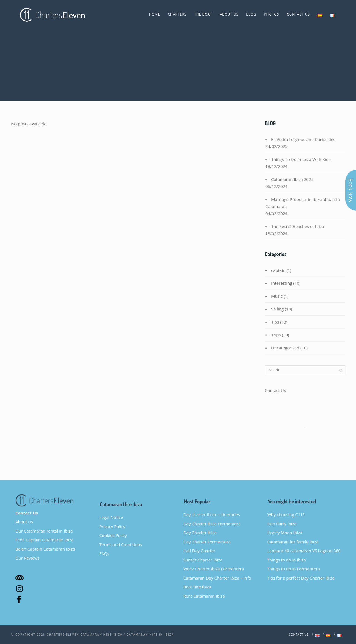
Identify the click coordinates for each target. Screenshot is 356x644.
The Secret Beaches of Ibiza (298, 226)
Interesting (282, 283)
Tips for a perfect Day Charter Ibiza (301, 578)
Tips (275, 322)
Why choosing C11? (286, 514)
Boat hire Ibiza (197, 587)
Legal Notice (111, 517)
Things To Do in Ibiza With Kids (301, 159)
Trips (276, 335)
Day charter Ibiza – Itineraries (212, 514)
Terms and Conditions (121, 544)
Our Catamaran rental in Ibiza (44, 531)
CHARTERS (177, 14)
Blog (251, 14)
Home (155, 14)
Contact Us (298, 14)
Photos (271, 14)
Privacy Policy (112, 526)
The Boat (203, 14)
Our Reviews (27, 558)
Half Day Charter (199, 551)
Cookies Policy (113, 535)
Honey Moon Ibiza (285, 533)
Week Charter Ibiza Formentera (214, 569)
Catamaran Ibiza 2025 (292, 179)
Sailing (277, 309)
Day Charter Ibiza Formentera (212, 524)
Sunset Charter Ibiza (203, 560)
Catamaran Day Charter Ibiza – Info (217, 578)
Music (277, 296)
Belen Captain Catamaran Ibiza (45, 549)
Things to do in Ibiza (287, 560)
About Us (229, 14)
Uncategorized (285, 348)
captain (278, 270)
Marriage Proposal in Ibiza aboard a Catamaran (303, 203)
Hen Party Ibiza (282, 524)
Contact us (299, 635)
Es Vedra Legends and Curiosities (303, 139)
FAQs (104, 553)
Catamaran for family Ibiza (293, 542)
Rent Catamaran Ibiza (204, 596)
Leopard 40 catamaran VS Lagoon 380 (304, 551)
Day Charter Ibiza (200, 533)
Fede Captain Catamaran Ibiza (44, 540)
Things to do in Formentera (294, 569)
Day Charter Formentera (207, 542)
